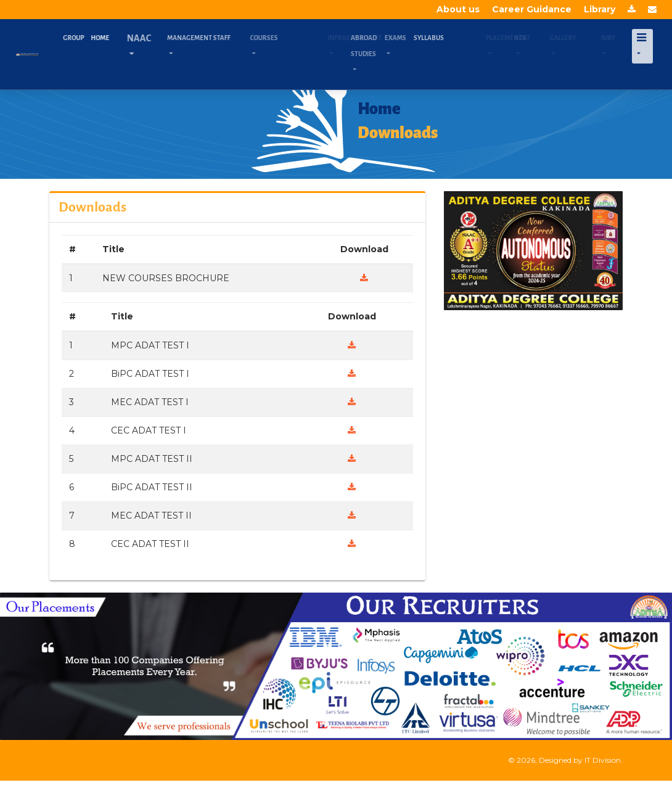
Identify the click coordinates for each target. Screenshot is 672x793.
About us (458, 9)
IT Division (603, 760)
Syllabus (445, 38)
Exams (409, 38)
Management (213, 38)
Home (107, 38)
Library (600, 9)
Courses (281, 38)
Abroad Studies (380, 46)
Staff (234, 38)
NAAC (153, 38)
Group (83, 38)
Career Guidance (532, 9)
